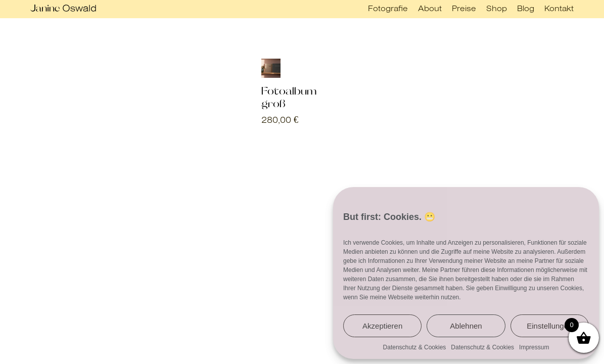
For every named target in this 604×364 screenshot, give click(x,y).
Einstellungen (549, 326)
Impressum (534, 347)
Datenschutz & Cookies (415, 347)
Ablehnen (466, 326)
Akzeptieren (382, 326)
